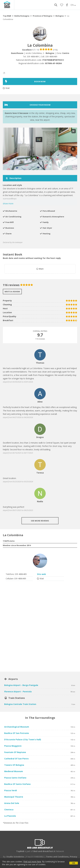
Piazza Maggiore (13, 746)
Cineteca (9, 810)
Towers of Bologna (14, 765)
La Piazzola (10, 816)
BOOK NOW (25, 81)
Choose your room (27, 105)
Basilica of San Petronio (17, 733)
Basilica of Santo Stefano (17, 784)
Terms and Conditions (57, 857)
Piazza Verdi (11, 790)
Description (14, 178)
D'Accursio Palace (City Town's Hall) (23, 739)
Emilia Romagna (22, 16)
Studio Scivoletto (15, 857)
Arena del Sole (12, 803)
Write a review (12, 292)
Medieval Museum (14, 771)
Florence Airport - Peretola (18, 692)
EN (73, 5)
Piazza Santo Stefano (15, 778)
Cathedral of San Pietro (16, 759)
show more (8, 203)
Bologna (60, 16)
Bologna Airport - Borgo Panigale (21, 685)
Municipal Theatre (14, 797)
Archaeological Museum (17, 727)
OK (74, 863)
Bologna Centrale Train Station (20, 704)
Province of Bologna (42, 16)
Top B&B (7, 16)
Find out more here (32, 862)
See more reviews (40, 521)
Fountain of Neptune (15, 752)
